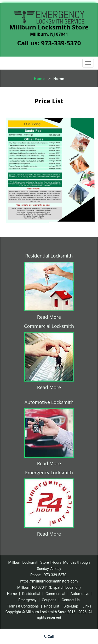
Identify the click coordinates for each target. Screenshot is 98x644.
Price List (52, 606)
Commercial (55, 594)
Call (49, 636)
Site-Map (71, 606)
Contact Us (71, 600)
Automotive (80, 594)
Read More (49, 317)
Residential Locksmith (49, 256)
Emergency (27, 600)
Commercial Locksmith (49, 326)
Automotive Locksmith (49, 402)
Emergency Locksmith (49, 473)
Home (39, 79)
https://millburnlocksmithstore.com (49, 581)
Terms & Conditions (23, 606)
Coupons (49, 600)
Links (87, 606)
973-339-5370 (61, 43)
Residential (31, 594)
